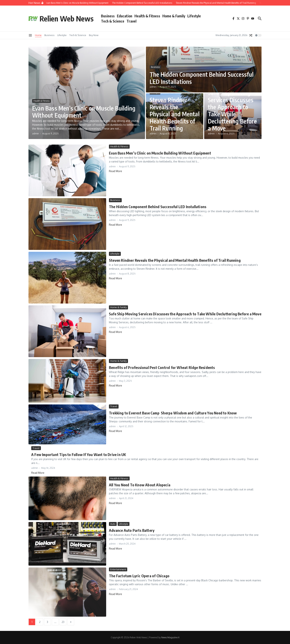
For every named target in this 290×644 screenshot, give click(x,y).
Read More (116, 171)
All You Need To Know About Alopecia (140, 485)
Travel (131, 21)
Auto (113, 524)
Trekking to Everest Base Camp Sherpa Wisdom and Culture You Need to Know (173, 413)
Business (108, 16)
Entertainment (118, 569)
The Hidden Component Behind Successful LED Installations (202, 78)
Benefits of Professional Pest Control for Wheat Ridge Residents (162, 367)
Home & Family (174, 16)
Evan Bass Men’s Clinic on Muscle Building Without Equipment (84, 112)
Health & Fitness (147, 16)
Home (38, 35)
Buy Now (94, 35)
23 (63, 622)
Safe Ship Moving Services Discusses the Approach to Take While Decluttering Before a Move (232, 110)
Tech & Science (113, 21)
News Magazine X (170, 637)
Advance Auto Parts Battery (132, 530)
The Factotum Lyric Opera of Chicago (139, 576)
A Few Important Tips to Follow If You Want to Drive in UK (79, 454)
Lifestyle (194, 16)
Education (125, 16)
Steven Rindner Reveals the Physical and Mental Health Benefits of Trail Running (175, 114)
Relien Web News (67, 18)
